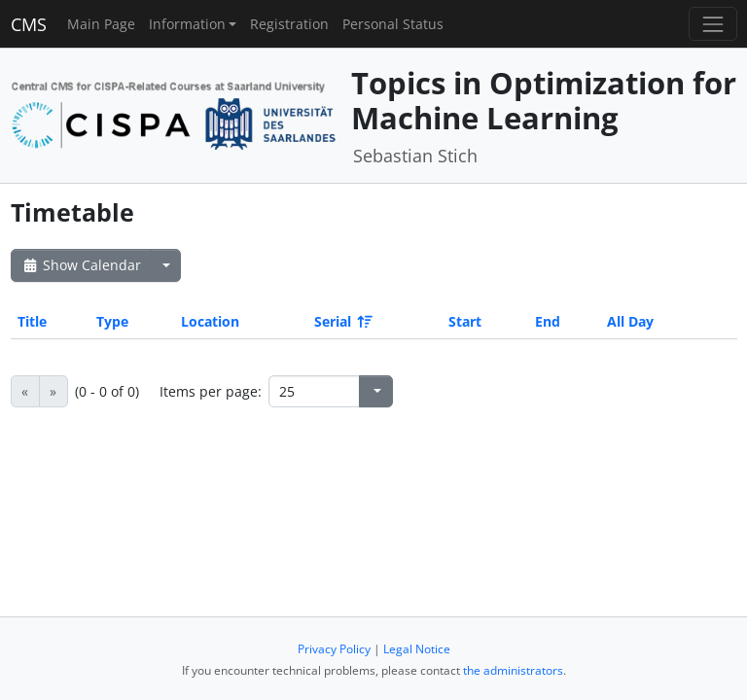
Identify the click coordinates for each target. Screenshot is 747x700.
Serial (342, 321)
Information (187, 24)
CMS (29, 24)
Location (210, 321)
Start (465, 321)
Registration (289, 24)
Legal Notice (417, 649)
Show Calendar (81, 265)
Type (112, 321)
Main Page (101, 24)
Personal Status (393, 24)
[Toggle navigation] (712, 24)
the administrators (513, 670)
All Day (630, 321)
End (548, 321)
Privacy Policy (334, 649)
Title (32, 321)
